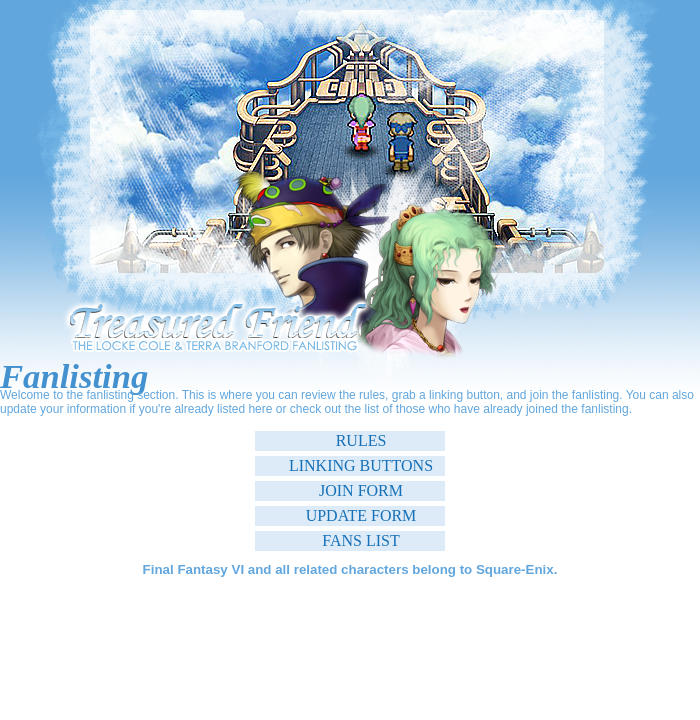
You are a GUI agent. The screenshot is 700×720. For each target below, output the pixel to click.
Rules (361, 440)
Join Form (361, 490)
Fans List (361, 540)
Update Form (361, 515)
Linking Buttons (361, 465)
